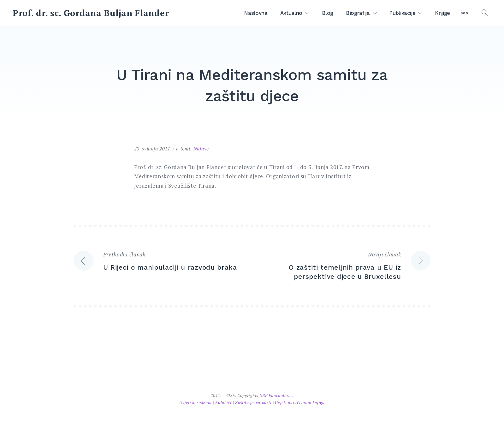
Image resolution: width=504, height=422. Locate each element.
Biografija (358, 13)
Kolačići (224, 402)
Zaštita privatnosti (254, 402)
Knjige (442, 13)
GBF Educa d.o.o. (276, 396)
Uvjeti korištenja (196, 402)
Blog (328, 13)
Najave (201, 149)
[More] (464, 13)
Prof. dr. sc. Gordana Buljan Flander (91, 13)
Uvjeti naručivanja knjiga (300, 402)
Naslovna (256, 13)
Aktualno (291, 13)
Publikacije (402, 13)
